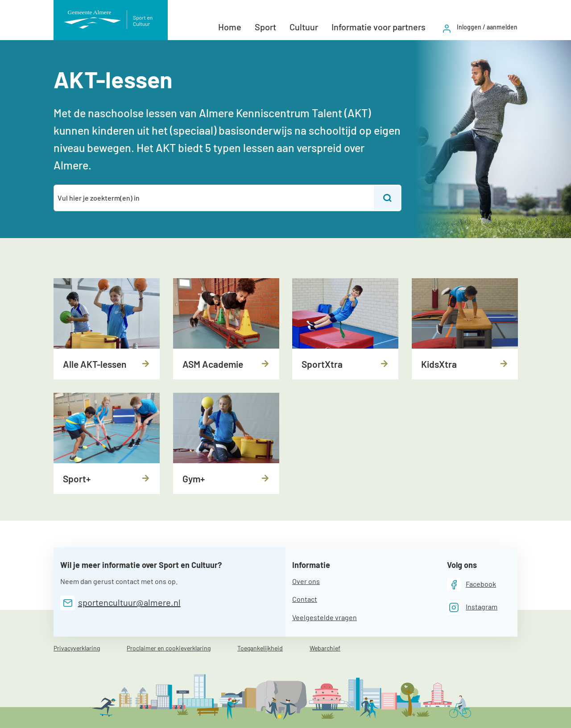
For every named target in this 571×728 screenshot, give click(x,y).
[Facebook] (472, 585)
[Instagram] (472, 607)
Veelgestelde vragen (325, 617)
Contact (305, 599)
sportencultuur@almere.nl (129, 602)
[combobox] (214, 198)
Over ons (306, 581)
